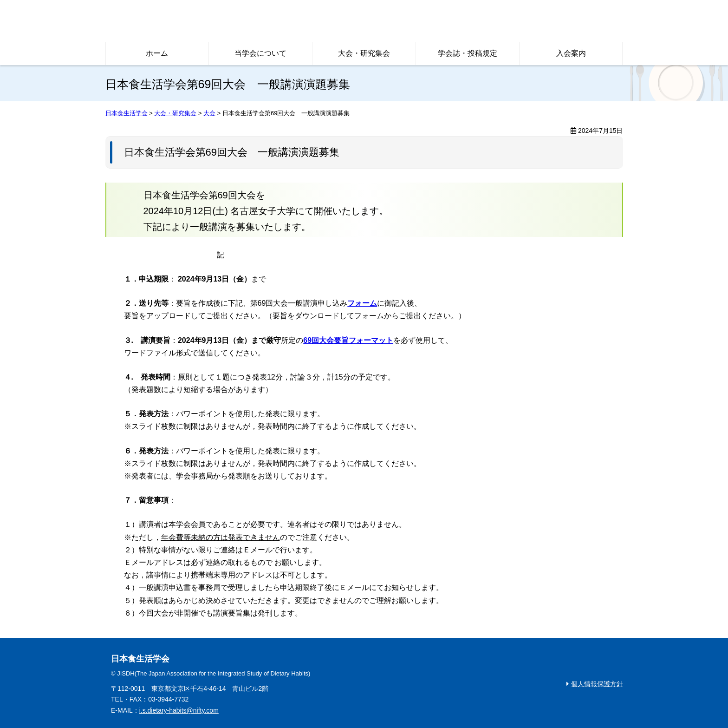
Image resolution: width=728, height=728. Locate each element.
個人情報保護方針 (597, 684)
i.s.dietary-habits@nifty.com (179, 710)
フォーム (362, 303)
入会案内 (571, 53)
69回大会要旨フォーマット (348, 340)
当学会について (260, 53)
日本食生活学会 (240, 21)
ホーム (157, 53)
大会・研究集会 (364, 53)
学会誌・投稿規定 (468, 53)
